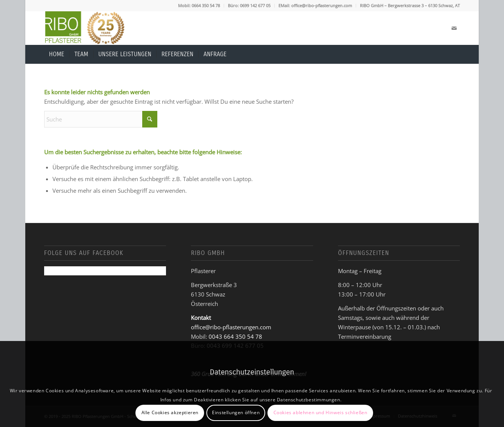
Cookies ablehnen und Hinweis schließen (320, 412)
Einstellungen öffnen (236, 412)
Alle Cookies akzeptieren (170, 412)
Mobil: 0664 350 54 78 (199, 5)
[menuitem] (199, 6)
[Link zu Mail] (454, 28)
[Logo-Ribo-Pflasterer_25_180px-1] (85, 28)
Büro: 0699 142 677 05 (249, 5)
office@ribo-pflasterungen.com (231, 327)
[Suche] (455, 54)
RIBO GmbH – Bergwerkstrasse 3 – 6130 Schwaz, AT (410, 5)
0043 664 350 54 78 (235, 336)
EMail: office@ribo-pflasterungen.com (315, 5)
